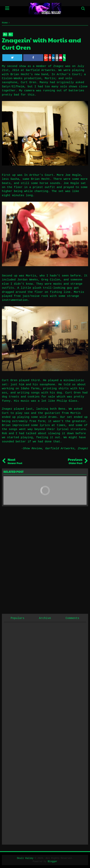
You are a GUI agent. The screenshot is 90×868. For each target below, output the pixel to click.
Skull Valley (25, 858)
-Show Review (32, 449)
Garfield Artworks (60, 449)
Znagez (83, 449)
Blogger (53, 862)
